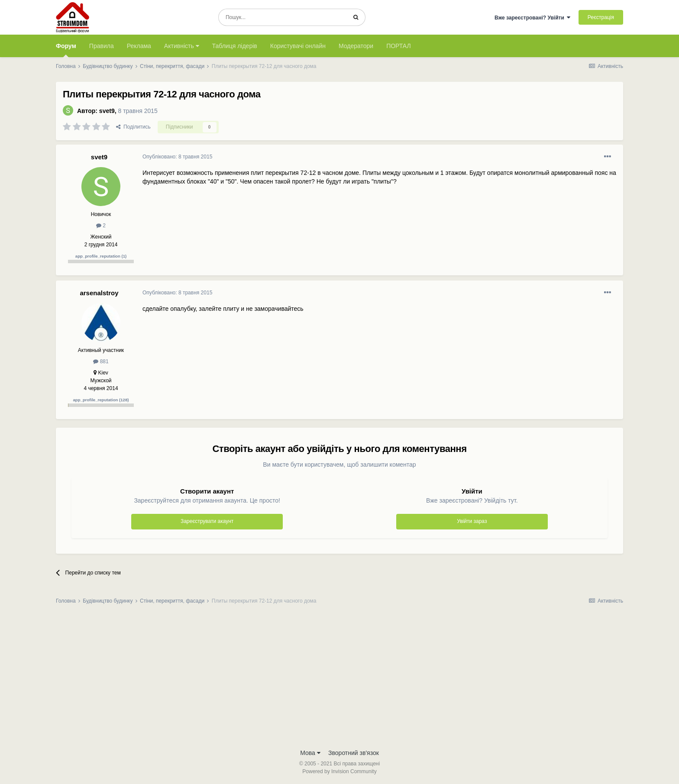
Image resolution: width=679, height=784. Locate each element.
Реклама (139, 46)
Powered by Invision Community (339, 771)
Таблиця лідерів (235, 46)
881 (101, 361)
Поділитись (133, 127)
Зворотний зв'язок (354, 753)
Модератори (356, 46)
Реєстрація (601, 17)
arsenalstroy (99, 293)
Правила (102, 46)
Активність (182, 46)
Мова (310, 753)
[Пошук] (283, 17)
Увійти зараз (472, 521)
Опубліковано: (177, 157)
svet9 (107, 111)
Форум (66, 50)
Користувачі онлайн (298, 46)
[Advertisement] (339, 679)
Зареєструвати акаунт (207, 521)
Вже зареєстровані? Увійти (533, 18)
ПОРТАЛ (399, 46)
